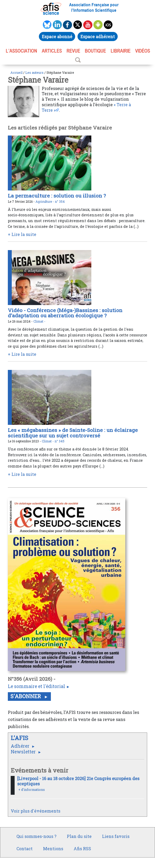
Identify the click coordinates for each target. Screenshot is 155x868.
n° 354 (60, 201)
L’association (21, 51)
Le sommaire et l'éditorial (37, 686)
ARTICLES (52, 51)
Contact (25, 849)
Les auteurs (34, 72)
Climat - (39, 321)
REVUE (73, 51)
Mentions (53, 849)
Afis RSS (82, 849)
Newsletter (24, 752)
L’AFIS (20, 738)
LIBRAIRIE (121, 51)
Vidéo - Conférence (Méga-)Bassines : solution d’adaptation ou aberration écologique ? (65, 313)
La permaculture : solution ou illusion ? (57, 196)
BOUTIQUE (95, 51)
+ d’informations (32, 790)
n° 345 (59, 441)
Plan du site (79, 836)
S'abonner (26, 696)
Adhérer (21, 746)
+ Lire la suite (22, 234)
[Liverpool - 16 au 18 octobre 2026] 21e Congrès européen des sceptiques (78, 781)
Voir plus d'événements (35, 811)
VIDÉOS (143, 51)
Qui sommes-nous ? (36, 836)
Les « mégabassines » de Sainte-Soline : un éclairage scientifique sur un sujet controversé (73, 433)
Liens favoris (116, 836)
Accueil (16, 72)
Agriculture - (45, 201)
